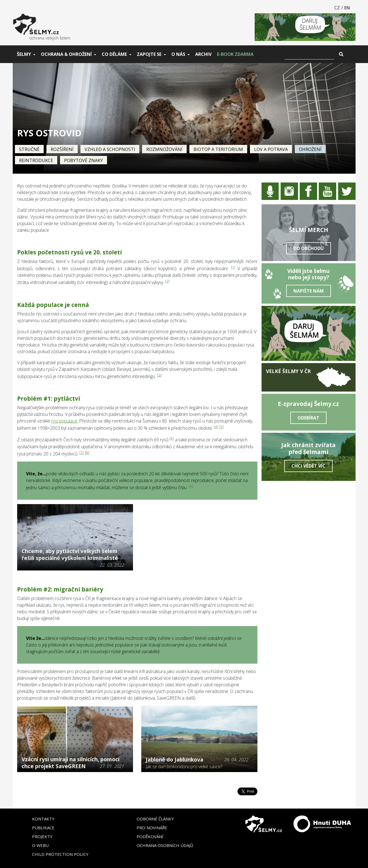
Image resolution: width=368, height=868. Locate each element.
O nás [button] (178, 54)
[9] (191, 486)
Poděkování (150, 836)
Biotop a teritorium (218, 149)
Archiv (203, 54)
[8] (87, 452)
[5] (221, 427)
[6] (172, 438)
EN (347, 8)
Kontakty (43, 819)
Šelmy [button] (24, 54)
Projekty (42, 836)
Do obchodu (309, 248)
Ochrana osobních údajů (165, 845)
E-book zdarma (235, 54)
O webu (40, 845)
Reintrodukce (36, 160)
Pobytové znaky (83, 160)
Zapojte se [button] (149, 54)
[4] (216, 427)
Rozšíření (62, 149)
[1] (233, 267)
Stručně (29, 149)
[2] (167, 281)
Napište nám (309, 291)
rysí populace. (65, 421)
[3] (159, 375)
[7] (82, 452)
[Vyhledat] (309, 54)
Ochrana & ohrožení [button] (66, 54)
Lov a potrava (271, 149)
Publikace (43, 828)
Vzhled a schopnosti (110, 149)
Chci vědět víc (308, 466)
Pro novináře (152, 828)
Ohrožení (310, 149)
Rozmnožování (164, 149)
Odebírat (308, 418)
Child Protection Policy (60, 854)
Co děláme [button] (114, 54)
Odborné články (155, 819)
